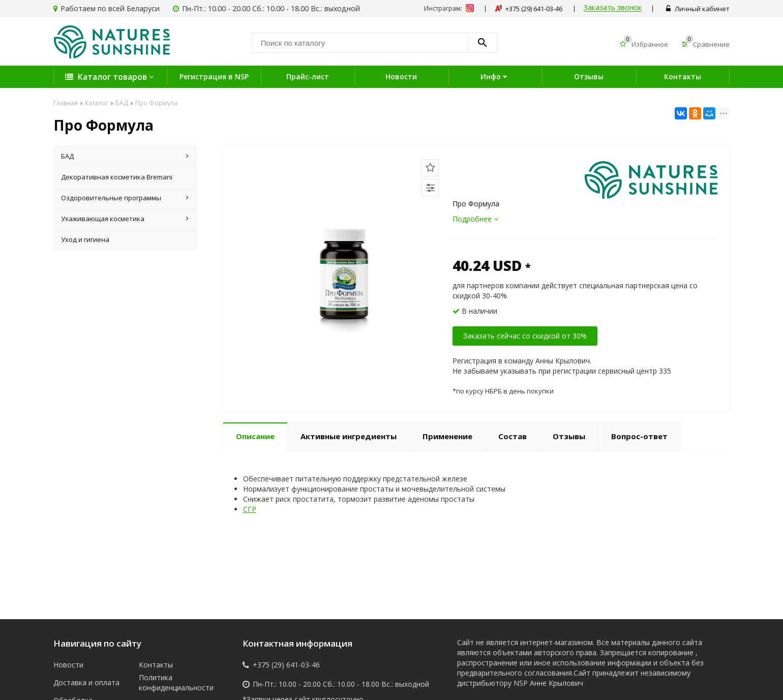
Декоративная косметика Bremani (117, 177)
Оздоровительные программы (125, 198)
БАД (125, 156)
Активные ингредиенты (349, 436)
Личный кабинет (698, 9)
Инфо (495, 77)
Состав (513, 436)
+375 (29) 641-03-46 (286, 665)
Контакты (683, 77)
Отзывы (589, 77)
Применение (447, 436)
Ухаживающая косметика (125, 219)
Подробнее (475, 219)
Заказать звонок (613, 8)
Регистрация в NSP (214, 77)
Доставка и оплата (86, 682)
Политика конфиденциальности (174, 682)
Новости (401, 77)
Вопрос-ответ (639, 436)
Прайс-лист (308, 77)
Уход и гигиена (85, 239)
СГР (250, 509)
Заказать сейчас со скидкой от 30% (525, 336)
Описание (255, 436)
